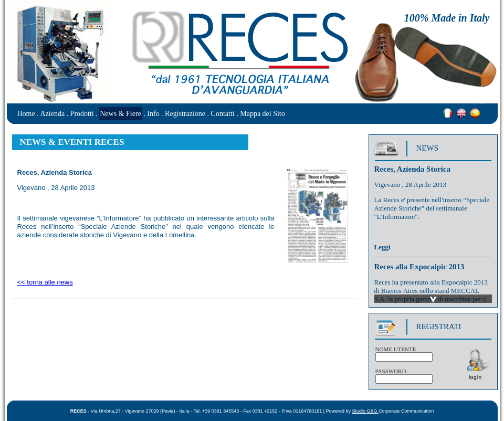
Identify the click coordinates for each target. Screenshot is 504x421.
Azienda (52, 114)
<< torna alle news (45, 282)
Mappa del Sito (262, 114)
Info (153, 114)
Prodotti (82, 114)
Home (26, 114)
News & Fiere (120, 114)
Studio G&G (366, 411)
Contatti (223, 114)
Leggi (382, 249)
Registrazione (185, 114)
